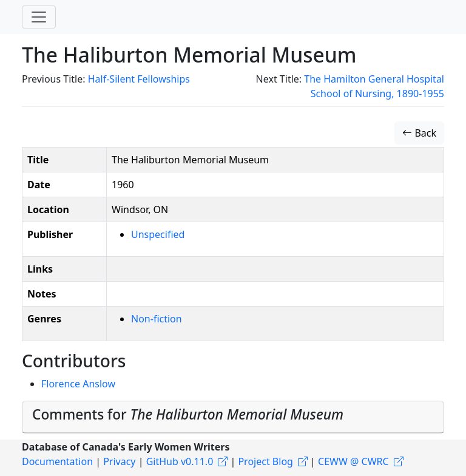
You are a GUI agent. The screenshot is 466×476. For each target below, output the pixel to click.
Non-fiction (157, 319)
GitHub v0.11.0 (180, 461)
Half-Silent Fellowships (139, 79)
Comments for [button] (188, 414)
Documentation (57, 461)
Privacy (119, 461)
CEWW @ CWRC (353, 461)
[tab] (233, 417)
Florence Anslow (78, 384)
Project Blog (265, 461)
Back (419, 133)
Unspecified (158, 234)
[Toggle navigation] (39, 17)
